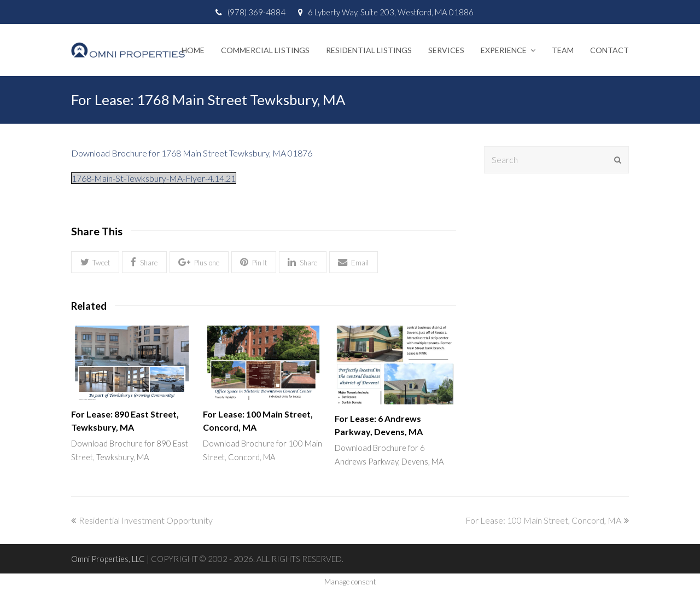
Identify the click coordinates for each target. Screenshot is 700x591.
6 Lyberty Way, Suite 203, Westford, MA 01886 (391, 12)
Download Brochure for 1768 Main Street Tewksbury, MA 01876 (192, 153)
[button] (95, 262)
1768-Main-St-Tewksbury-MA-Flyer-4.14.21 (154, 178)
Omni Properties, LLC (108, 559)
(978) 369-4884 (256, 12)
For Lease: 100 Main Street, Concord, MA (547, 520)
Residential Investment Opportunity (142, 520)
